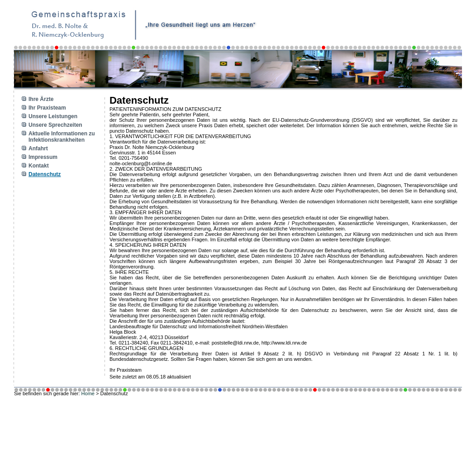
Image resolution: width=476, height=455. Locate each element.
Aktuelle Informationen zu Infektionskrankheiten (62, 137)
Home (88, 393)
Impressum (43, 157)
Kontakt (39, 166)
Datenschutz (45, 174)
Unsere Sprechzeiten (55, 125)
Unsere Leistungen (53, 116)
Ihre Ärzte (41, 99)
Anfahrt (38, 148)
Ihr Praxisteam (47, 108)
